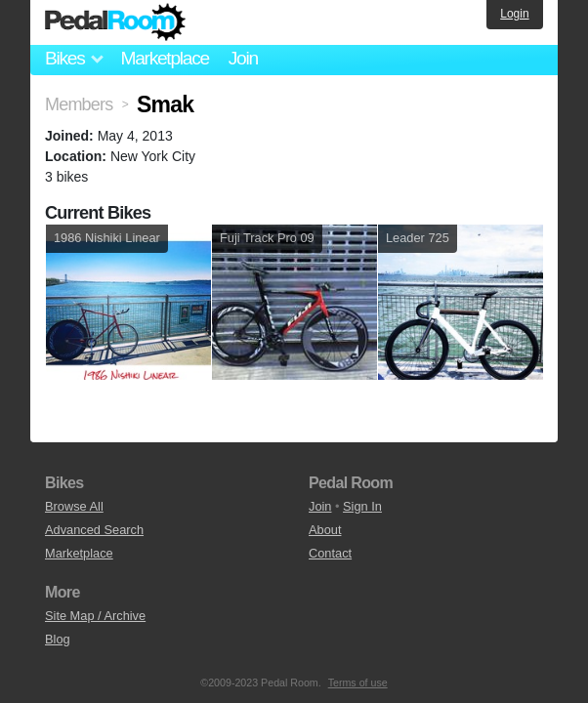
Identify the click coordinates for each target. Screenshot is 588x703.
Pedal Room (115, 22)
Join (243, 58)
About (325, 530)
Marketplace (164, 58)
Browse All (74, 506)
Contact (330, 553)
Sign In (362, 506)
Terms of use (358, 682)
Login (514, 14)
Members (79, 104)
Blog (58, 639)
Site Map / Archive (95, 616)
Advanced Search (94, 530)
